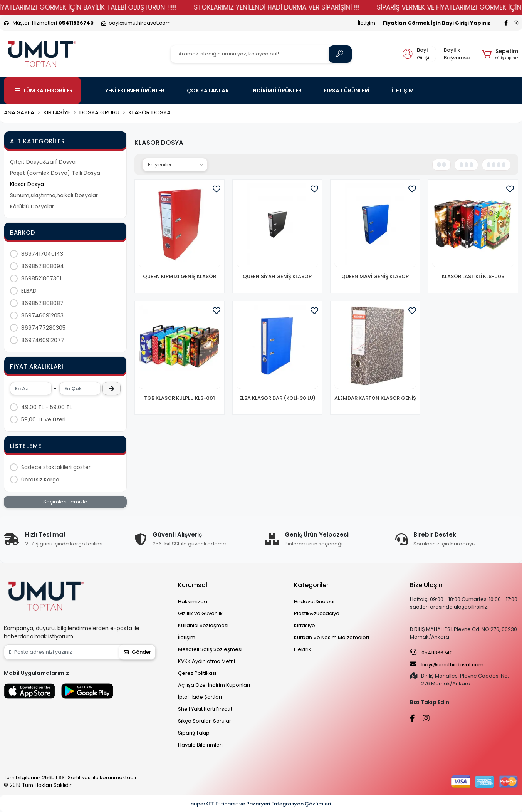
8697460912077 (43, 340)
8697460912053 (42, 315)
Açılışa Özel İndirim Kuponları (214, 685)
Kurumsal (193, 585)
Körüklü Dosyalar (32, 206)
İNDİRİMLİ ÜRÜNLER (276, 91)
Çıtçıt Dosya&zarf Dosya (43, 162)
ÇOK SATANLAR (208, 91)
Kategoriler (311, 585)
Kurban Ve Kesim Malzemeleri (331, 637)
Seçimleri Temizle (65, 502)
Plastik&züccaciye (317, 613)
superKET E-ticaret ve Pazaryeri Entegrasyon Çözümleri (261, 804)
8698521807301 (41, 278)
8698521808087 (42, 303)
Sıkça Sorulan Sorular (205, 721)
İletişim (367, 23)
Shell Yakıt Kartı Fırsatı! (205, 709)
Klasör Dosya (27, 184)
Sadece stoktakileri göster (56, 467)
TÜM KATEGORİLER (44, 91)
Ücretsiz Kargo (40, 480)
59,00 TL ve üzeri (43, 419)
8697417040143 (42, 254)
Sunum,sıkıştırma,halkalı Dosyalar (54, 195)
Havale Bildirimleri (200, 745)
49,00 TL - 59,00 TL (47, 407)
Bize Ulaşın (426, 585)
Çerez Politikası (197, 673)
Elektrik (303, 649)
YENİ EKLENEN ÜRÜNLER (135, 91)
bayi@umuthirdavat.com (447, 664)
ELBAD (29, 291)
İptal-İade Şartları (200, 697)
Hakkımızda (193, 601)
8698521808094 (43, 266)
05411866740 (431, 653)
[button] (500, 54)
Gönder (137, 652)
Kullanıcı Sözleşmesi (203, 625)
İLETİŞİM (403, 91)
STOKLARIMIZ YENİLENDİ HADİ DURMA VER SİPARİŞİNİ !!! (296, 7)
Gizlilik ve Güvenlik (200, 613)
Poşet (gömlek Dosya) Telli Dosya (55, 173)
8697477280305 (43, 328)
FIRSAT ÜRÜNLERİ (347, 91)
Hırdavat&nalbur (315, 601)
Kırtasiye (305, 625)
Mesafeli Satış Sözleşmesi (210, 649)
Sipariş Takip (194, 733)
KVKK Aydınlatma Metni (206, 661)
